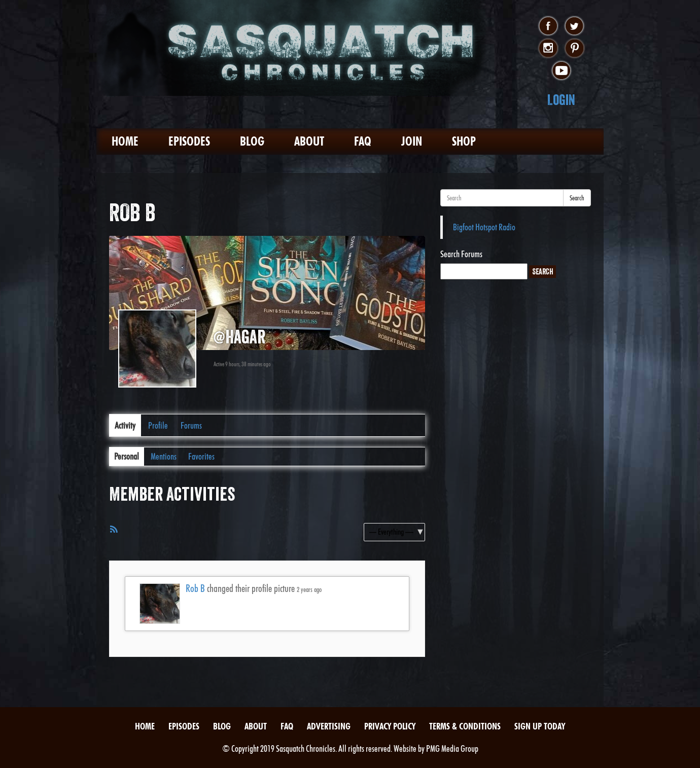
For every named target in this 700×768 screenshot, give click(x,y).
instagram (548, 49)
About (309, 141)
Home (125, 141)
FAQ (363, 141)
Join (412, 141)
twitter (574, 26)
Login (561, 100)
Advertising (329, 726)
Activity (125, 425)
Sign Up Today (540, 726)
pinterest (574, 49)
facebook (548, 26)
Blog (252, 141)
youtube (561, 71)
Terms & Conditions (465, 726)
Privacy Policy (390, 726)
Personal (127, 456)
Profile (158, 425)
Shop (464, 141)
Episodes (189, 141)
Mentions (164, 456)
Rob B (195, 588)
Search (577, 198)
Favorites (201, 456)
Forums (191, 425)
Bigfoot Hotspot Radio (484, 227)
